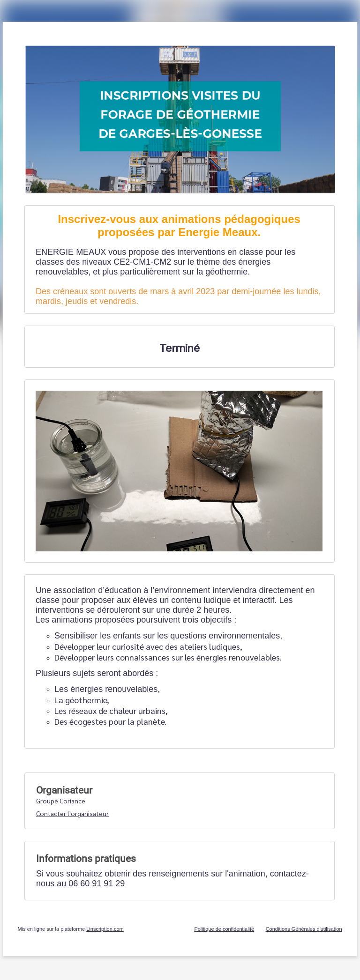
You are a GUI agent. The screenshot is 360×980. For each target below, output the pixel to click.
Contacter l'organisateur (72, 813)
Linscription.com (105, 929)
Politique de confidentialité (224, 929)
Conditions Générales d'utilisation (304, 929)
